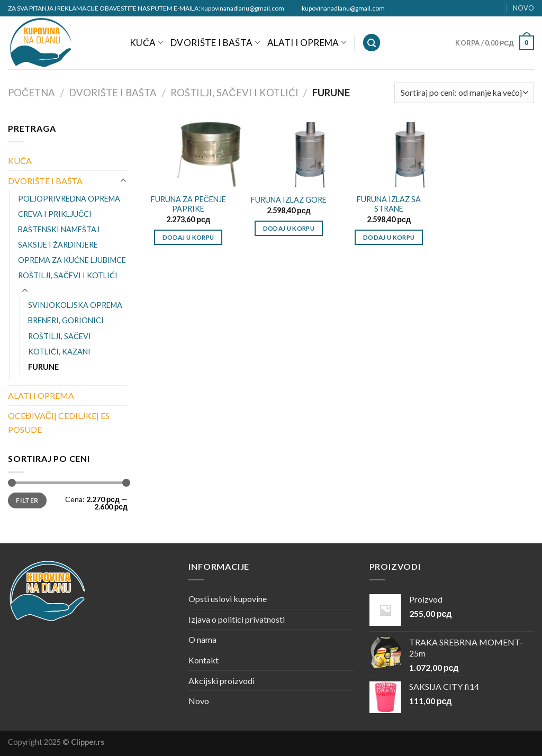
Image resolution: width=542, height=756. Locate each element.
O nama (202, 639)
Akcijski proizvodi (222, 681)
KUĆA (146, 43)
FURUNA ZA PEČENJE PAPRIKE (188, 204)
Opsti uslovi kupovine (228, 599)
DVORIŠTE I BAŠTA (215, 43)
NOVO (523, 8)
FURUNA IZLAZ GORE (289, 200)
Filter (27, 500)
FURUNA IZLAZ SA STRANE (389, 204)
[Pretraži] (372, 43)
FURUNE (43, 367)
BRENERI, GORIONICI (66, 320)
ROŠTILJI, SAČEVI (60, 336)
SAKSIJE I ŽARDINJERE (58, 245)
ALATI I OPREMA (307, 43)
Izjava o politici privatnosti (237, 619)
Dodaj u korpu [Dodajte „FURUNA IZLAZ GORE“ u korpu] (289, 228)
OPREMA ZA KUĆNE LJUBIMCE (72, 260)
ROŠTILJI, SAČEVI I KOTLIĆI (234, 93)
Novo (199, 701)
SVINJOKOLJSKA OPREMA (75, 305)
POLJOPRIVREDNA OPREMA (69, 199)
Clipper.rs (88, 742)
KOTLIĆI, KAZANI (59, 352)
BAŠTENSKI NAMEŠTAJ (59, 229)
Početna (31, 93)
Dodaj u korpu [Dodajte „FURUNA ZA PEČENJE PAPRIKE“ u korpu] (188, 237)
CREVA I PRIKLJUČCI (55, 214)
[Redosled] (464, 93)
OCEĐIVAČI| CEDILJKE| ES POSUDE (59, 422)
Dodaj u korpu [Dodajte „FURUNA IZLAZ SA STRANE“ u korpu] (389, 237)
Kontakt (204, 660)
